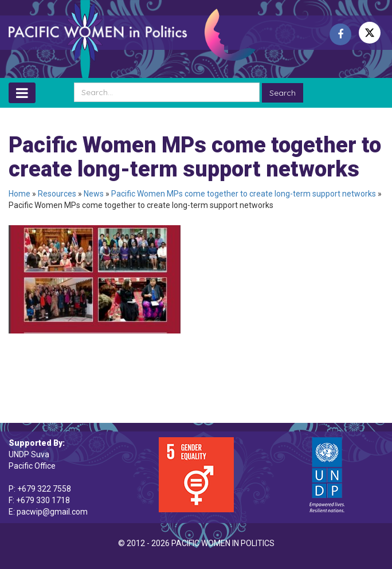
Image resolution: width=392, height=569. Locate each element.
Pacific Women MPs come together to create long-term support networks (244, 194)
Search (283, 93)
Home (19, 194)
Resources (57, 194)
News (94, 194)
